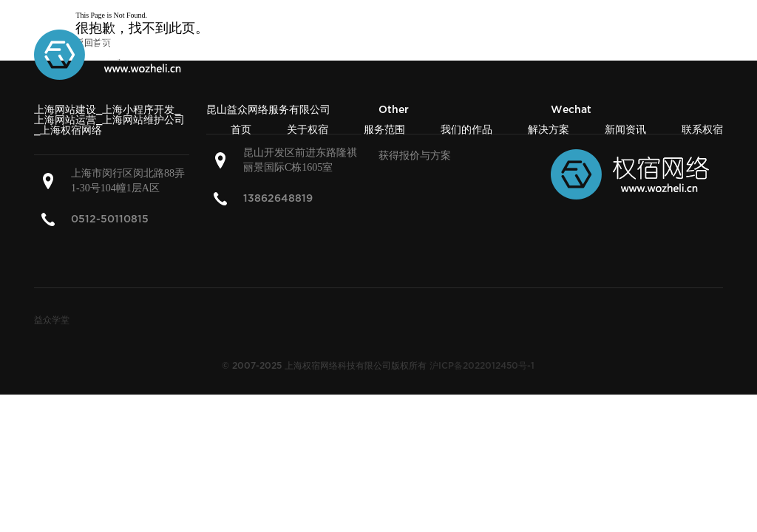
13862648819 (278, 198)
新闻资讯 (625, 130)
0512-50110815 (110, 219)
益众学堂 (52, 320)
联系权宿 (702, 130)
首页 (241, 130)
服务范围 (384, 130)
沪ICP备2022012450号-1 (482, 366)
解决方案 (549, 130)
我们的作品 (466, 130)
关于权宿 (308, 130)
